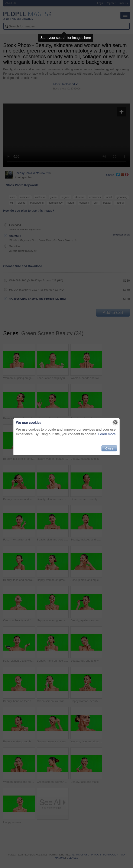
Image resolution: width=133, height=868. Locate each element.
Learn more (107, 434)
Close (109, 448)
